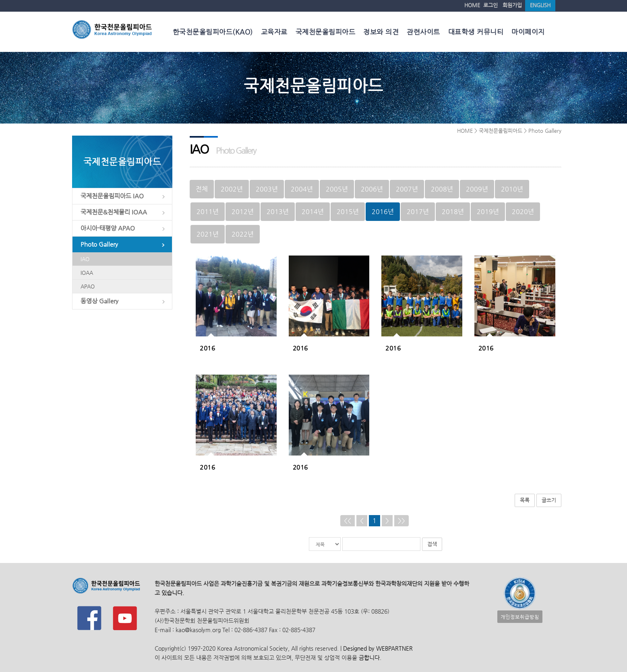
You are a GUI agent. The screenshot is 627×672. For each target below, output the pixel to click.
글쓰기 (549, 500)
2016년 (383, 211)
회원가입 (512, 5)
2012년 (243, 211)
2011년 (208, 211)
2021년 (208, 234)
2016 (207, 348)
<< (348, 520)
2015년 (348, 211)
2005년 (337, 189)
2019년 (488, 211)
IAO (85, 259)
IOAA (87, 273)
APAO (88, 286)
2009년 (477, 189)
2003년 (267, 189)
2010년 (512, 189)
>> (401, 520)
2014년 (313, 211)
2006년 (372, 189)
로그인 (490, 5)
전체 (202, 189)
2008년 (442, 189)
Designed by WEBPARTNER (377, 648)
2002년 (232, 189)
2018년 (453, 211)
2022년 (243, 234)
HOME (472, 5)
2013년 (278, 211)
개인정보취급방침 (520, 616)
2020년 (523, 211)
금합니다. (370, 657)
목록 (525, 500)
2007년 (407, 189)
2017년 (418, 211)
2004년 (302, 189)
